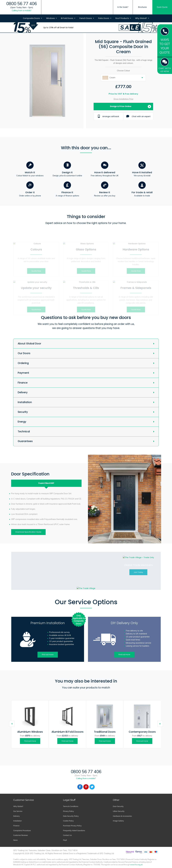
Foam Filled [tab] (46, 483)
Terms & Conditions (71, 806)
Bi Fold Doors (67, 18)
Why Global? (141, 18)
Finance (23, 383)
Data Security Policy (71, 816)
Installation (25, 402)
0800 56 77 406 (22, 4)
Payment (23, 373)
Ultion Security (119, 811)
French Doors (86, 18)
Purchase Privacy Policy (72, 826)
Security (23, 412)
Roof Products (123, 18)
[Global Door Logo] (85, 12)
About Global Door (29, 344)
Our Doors (24, 353)
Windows (51, 18)
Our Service (18, 811)
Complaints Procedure (22, 831)
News (15, 840)
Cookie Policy (68, 821)
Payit (65, 840)
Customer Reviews (21, 835)
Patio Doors (104, 18)
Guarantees (25, 441)
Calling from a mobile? (22, 11)
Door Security (118, 806)
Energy (22, 422)
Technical (24, 432)
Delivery (23, 392)
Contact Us (67, 835)
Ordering (23, 363)
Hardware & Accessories (122, 816)
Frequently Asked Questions (74, 831)
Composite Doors (32, 18)
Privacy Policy (68, 811)
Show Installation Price (123, 99)
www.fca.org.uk (136, 865)
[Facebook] (80, 787)
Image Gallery (118, 821)
